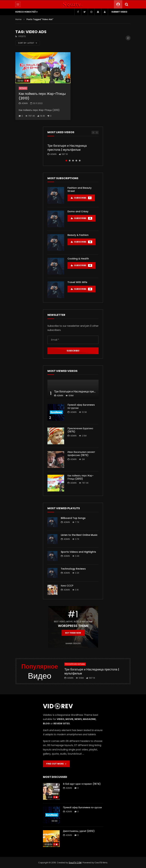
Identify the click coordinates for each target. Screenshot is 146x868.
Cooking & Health (78, 259)
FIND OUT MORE (56, 764)
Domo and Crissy (78, 211)
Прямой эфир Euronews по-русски (81, 406)
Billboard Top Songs (73, 518)
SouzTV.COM (75, 863)
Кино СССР (67, 586)
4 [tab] (76, 161)
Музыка (23, 88)
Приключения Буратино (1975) (80, 430)
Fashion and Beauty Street (80, 189)
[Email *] (73, 340)
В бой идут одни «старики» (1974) (82, 784)
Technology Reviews (73, 569)
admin (25, 103)
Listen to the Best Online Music (79, 535)
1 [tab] (66, 161)
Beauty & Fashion (78, 235)
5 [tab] (80, 161)
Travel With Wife (77, 282)
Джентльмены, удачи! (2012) (79, 831)
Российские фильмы (75, 664)
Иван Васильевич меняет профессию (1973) (81, 454)
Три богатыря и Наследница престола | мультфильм (67, 148)
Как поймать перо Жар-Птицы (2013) (42, 96)
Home (18, 19)
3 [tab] (73, 161)
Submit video (119, 12)
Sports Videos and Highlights (78, 552)
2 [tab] (70, 161)
